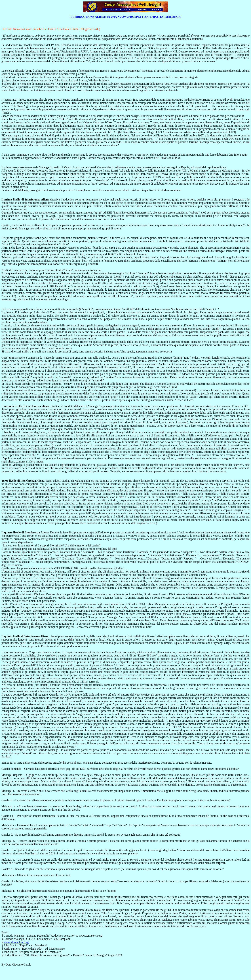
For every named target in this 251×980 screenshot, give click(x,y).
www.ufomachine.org (16, 942)
